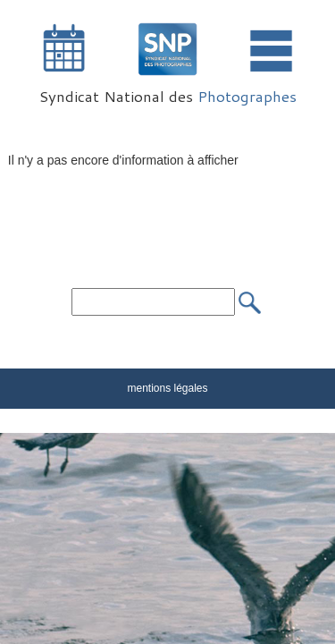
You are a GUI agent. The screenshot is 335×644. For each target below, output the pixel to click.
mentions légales (167, 388)
